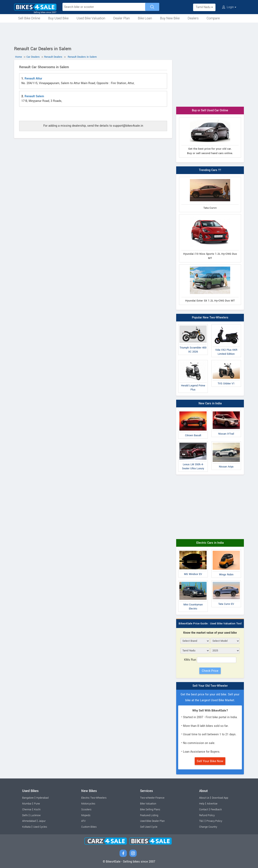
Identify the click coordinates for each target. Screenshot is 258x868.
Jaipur (42, 821)
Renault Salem (34, 96)
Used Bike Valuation (91, 18)
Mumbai (27, 804)
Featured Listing (149, 815)
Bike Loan (145, 18)
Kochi (37, 810)
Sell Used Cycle (149, 827)
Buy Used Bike (58, 18)
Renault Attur (33, 79)
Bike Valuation (148, 804)
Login (229, 7)
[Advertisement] (129, 34)
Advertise (212, 804)
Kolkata (26, 827)
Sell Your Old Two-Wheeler (210, 686)
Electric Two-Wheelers (94, 798)
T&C (201, 821)
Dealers (193, 18)
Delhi (25, 815)
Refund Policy (207, 815)
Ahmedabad (29, 821)
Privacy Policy (214, 821)
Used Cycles (40, 827)
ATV (83, 821)
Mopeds (86, 815)
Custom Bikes (89, 827)
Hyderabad (42, 798)
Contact (204, 810)
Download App (220, 798)
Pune (37, 804)
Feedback (216, 810)
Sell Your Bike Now (210, 761)
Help (202, 804)
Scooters (86, 810)
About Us (204, 798)
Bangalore (28, 798)
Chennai (27, 810)
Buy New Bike (170, 18)
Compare (213, 18)
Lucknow (36, 815)
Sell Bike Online (29, 18)
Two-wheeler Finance (152, 798)
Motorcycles (88, 804)
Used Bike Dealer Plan (152, 821)
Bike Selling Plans (150, 810)
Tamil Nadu (204, 7)
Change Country (208, 827)
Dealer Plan (122, 18)
